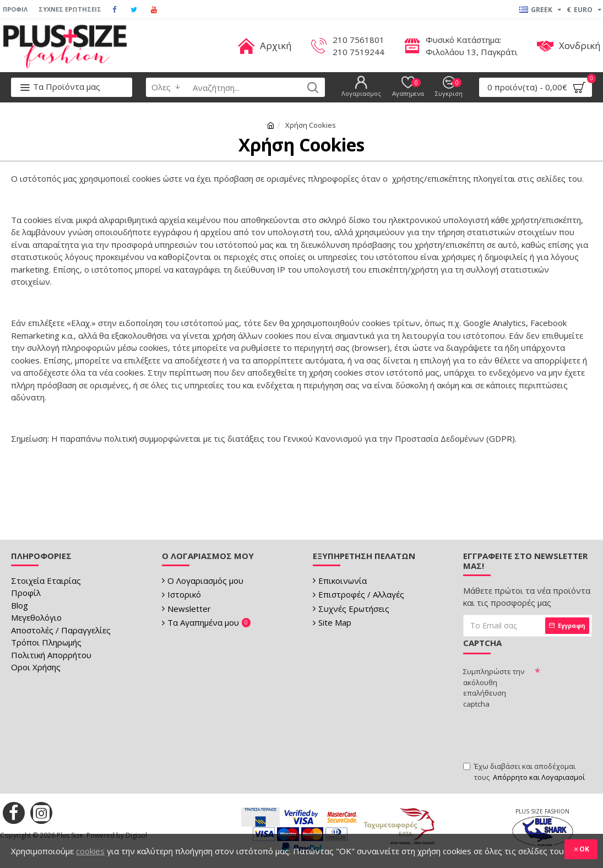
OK (584, 849)
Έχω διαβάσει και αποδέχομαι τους (525, 772)
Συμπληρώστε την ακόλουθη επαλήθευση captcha (494, 688)
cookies (90, 851)
